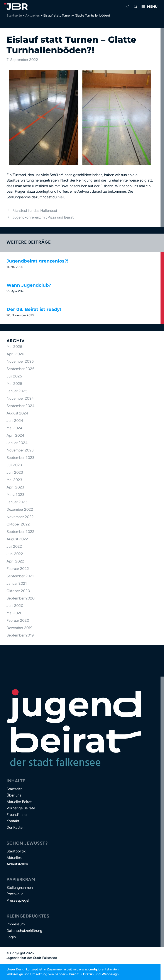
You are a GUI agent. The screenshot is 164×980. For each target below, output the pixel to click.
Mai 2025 (14, 384)
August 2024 (17, 413)
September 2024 (21, 406)
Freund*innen (17, 815)
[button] (135, 7)
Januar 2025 (17, 391)
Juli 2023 (14, 465)
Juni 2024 (15, 421)
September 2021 (20, 576)
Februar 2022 (18, 569)
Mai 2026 (14, 347)
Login (11, 937)
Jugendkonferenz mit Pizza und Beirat (43, 217)
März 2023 (15, 495)
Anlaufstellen (17, 864)
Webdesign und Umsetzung (27, 974)
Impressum (16, 924)
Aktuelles (33, 15)
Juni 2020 (15, 606)
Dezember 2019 (19, 628)
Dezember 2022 (20, 509)
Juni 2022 (15, 554)
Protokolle (15, 894)
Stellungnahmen (20, 887)
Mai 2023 (14, 480)
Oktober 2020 (18, 591)
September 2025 (20, 369)
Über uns (14, 795)
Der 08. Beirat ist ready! (34, 309)
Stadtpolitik (16, 851)
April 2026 (15, 354)
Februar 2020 (18, 620)
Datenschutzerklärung (24, 931)
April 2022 (15, 561)
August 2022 (17, 539)
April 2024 (15, 435)
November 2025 (20, 361)
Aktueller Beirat (19, 802)
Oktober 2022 (18, 524)
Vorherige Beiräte (21, 808)
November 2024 (20, 398)
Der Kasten (15, 827)
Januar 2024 (17, 443)
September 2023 (20, 458)
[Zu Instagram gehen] (127, 7)
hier (61, 197)
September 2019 (20, 635)
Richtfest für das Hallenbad (35, 210)
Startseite (14, 15)
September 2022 (20, 532)
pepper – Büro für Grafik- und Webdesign (87, 974)
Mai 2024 (14, 428)
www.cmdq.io (90, 969)
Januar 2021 (17, 583)
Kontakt (13, 821)
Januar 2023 (17, 502)
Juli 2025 (14, 376)
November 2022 (20, 517)
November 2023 (20, 450)
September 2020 (21, 598)
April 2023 (15, 487)
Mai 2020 (14, 613)
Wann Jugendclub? (29, 285)
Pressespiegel (18, 900)
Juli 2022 (14, 546)
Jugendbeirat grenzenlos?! (37, 261)
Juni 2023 (15, 472)
